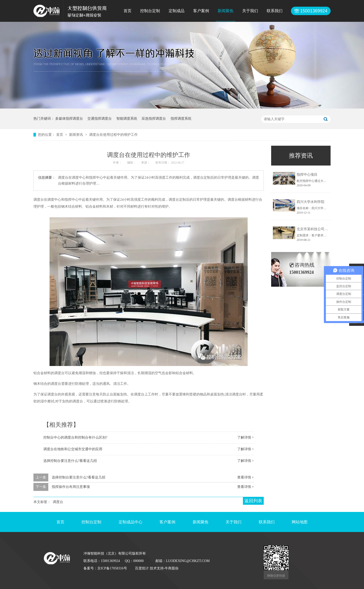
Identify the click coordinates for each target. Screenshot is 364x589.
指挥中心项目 (307, 175)
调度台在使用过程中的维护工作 (113, 135)
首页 (128, 11)
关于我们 (250, 11)
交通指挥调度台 (100, 119)
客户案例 (201, 11)
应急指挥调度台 (154, 119)
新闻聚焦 (226, 11)
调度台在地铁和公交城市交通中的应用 (73, 449)
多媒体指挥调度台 (69, 119)
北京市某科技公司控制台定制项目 (323, 229)
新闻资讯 (77, 135)
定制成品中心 (130, 522)
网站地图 (300, 522)
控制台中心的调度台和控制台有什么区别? (75, 437)
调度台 (58, 502)
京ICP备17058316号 (112, 568)
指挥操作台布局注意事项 (71, 487)
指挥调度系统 (181, 119)
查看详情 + (246, 477)
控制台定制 (150, 11)
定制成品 (177, 11)
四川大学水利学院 (311, 202)
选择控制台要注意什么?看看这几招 (70, 461)
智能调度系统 (127, 119)
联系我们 (275, 11)
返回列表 (253, 501)
